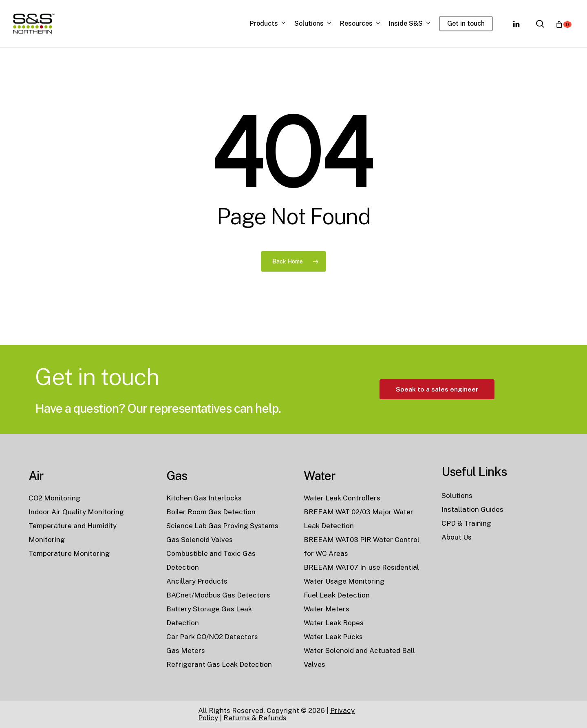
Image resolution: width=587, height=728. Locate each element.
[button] (437, 420)
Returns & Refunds (255, 718)
